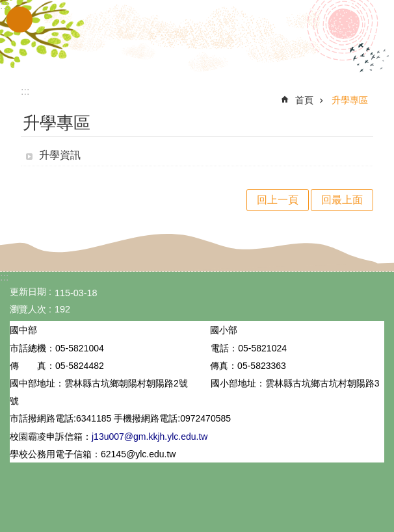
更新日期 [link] (28, 292)
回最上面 (342, 200)
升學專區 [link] (350, 100)
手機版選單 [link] (20, 19)
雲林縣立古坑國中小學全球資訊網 (197, 38)
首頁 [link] (304, 100)
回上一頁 (278, 200)
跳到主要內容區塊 (7, 7)
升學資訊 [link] (60, 155)
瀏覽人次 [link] (28, 309)
